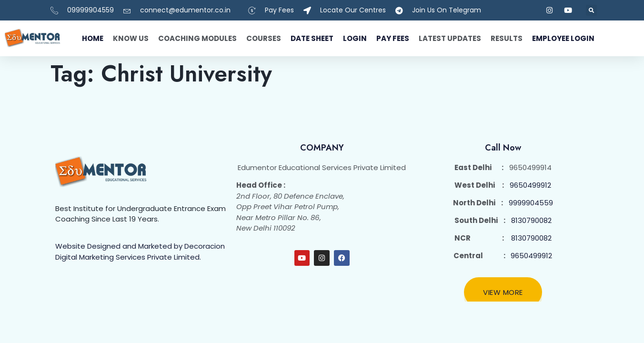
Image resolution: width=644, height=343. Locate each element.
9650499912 (530, 185)
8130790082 (531, 220)
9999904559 (531, 203)
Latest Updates (450, 38)
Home (93, 38)
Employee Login (563, 38)
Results (507, 38)
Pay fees (393, 38)
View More (503, 292)
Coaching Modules (197, 38)
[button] (591, 10)
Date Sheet (312, 38)
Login (355, 38)
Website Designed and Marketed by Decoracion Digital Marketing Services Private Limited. (140, 252)
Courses (264, 38)
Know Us (131, 38)
